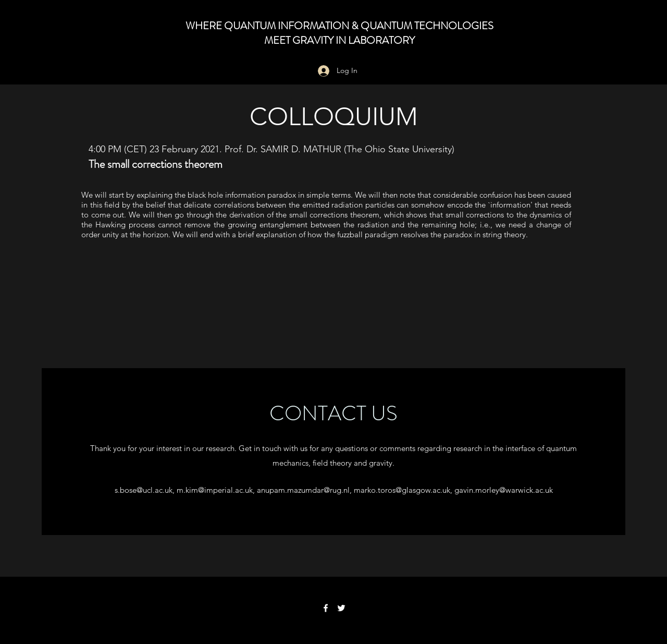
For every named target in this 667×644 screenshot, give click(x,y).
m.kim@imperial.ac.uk (215, 490)
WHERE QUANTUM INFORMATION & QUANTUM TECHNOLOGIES (339, 26)
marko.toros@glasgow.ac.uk (402, 490)
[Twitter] (341, 608)
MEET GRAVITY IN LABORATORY (339, 40)
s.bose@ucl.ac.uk (144, 490)
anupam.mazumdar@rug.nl (303, 490)
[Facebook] (326, 608)
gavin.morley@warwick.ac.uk (504, 490)
